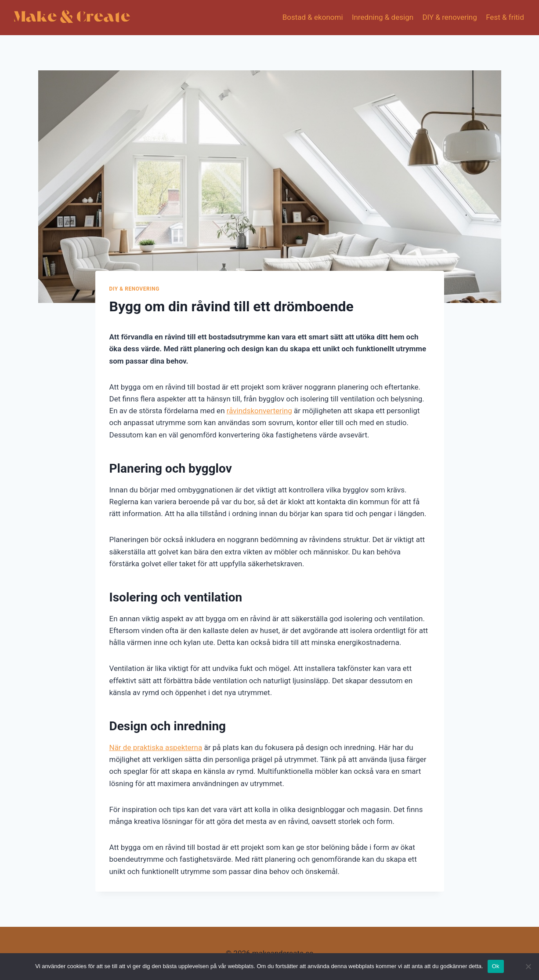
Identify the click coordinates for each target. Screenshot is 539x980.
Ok (496, 966)
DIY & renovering (449, 17)
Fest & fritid (505, 17)
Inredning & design (383, 17)
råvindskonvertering (259, 411)
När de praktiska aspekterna (156, 747)
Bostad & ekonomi (313, 17)
